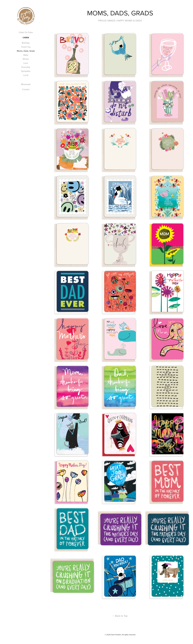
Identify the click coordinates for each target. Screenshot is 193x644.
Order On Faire (26, 32)
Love (26, 63)
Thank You (26, 47)
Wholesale (26, 84)
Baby (26, 55)
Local (26, 75)
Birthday (26, 43)
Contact (26, 89)
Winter (26, 59)
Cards (26, 38)
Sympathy (26, 71)
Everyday (26, 67)
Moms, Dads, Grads (26, 51)
